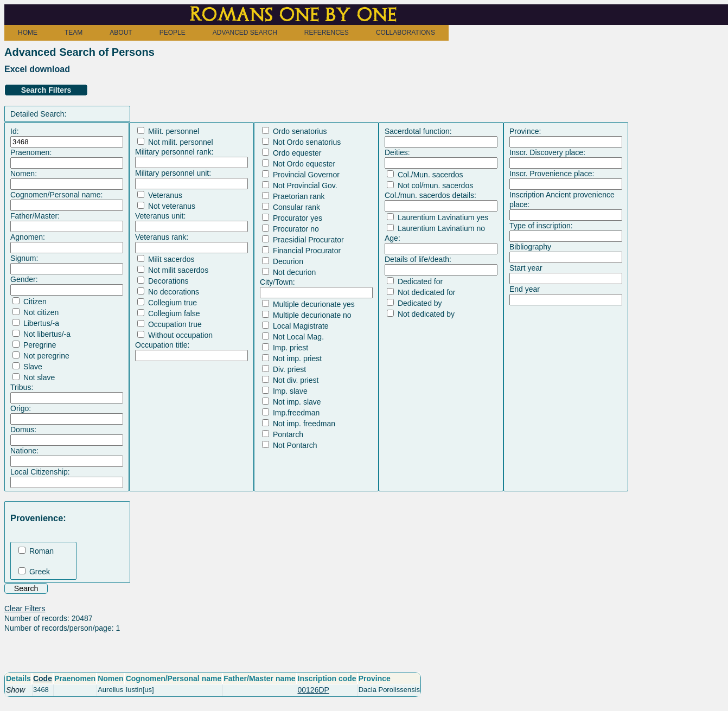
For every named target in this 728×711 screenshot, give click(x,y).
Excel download (37, 69)
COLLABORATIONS (405, 33)
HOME (28, 33)
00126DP (314, 690)
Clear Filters (25, 608)
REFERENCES (327, 33)
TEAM (74, 33)
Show (15, 690)
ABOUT (121, 33)
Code (43, 678)
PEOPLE (173, 33)
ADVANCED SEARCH (245, 33)
